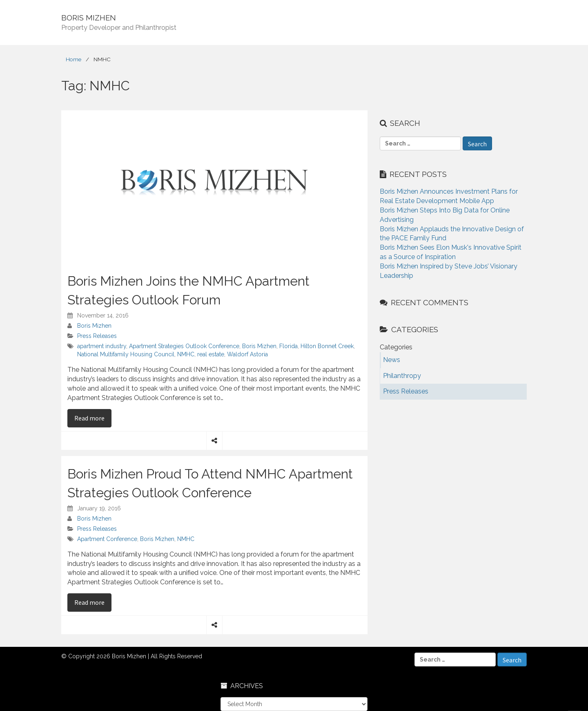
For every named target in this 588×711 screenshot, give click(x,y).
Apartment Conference (107, 539)
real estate (211, 354)
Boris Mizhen (94, 326)
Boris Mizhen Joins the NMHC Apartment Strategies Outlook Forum (188, 290)
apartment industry (102, 346)
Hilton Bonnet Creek (327, 346)
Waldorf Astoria (247, 354)
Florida (288, 346)
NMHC (186, 354)
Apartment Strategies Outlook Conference (184, 346)
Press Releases (97, 336)
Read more (93, 418)
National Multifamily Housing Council (126, 354)
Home (73, 59)
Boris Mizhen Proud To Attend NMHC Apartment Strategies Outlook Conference (210, 483)
